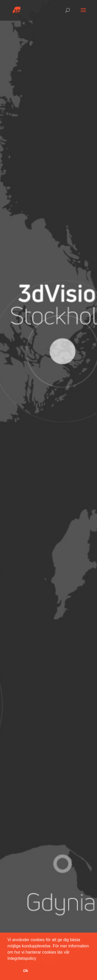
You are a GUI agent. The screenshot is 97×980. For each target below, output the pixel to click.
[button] (38, 959)
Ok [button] (25, 971)
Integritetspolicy (22, 958)
